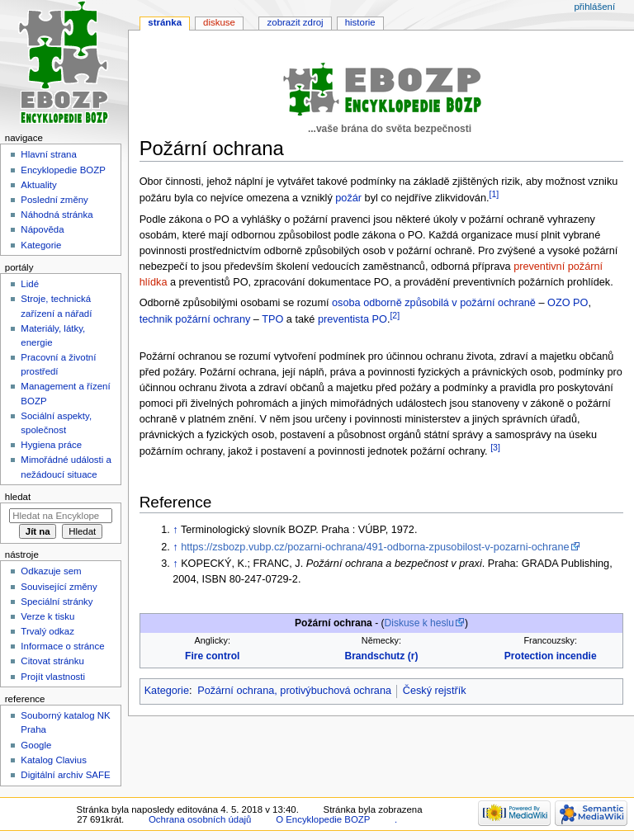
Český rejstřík (435, 691)
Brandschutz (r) (381, 656)
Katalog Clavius (54, 760)
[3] (495, 447)
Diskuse (219, 22)
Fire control (212, 656)
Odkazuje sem (51, 571)
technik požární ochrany (195, 319)
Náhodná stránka (57, 215)
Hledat (18, 497)
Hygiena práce (51, 445)
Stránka (165, 22)
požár (348, 198)
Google (36, 745)
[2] (395, 315)
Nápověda (42, 229)
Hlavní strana (48, 154)
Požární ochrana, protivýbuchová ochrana (294, 691)
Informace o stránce (62, 646)
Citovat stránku (52, 661)
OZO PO (568, 303)
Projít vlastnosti (53, 677)
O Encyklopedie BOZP (323, 819)
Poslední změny (54, 200)
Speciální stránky (57, 602)
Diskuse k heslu (419, 623)
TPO (272, 319)
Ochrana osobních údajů (200, 819)
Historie (360, 22)
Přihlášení (594, 7)
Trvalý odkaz (47, 631)
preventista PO (352, 319)
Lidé (30, 284)
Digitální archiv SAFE (65, 775)
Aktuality (38, 185)
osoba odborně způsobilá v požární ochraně (434, 303)
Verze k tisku (47, 616)
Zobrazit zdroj (296, 22)
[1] (494, 194)
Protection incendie (551, 656)
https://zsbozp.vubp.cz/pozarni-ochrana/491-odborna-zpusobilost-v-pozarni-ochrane (375, 547)
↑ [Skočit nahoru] (175, 530)
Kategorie (167, 691)
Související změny (59, 587)
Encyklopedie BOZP (63, 170)
